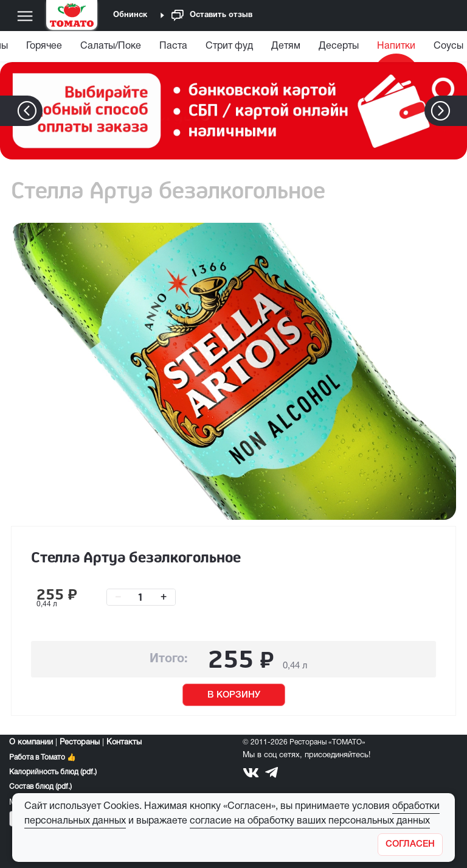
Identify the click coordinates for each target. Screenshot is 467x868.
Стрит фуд (229, 46)
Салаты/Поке (111, 46)
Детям (286, 46)
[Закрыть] (410, 845)
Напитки (396, 46)
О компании (31, 743)
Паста (173, 46)
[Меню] (25, 16)
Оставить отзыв (212, 16)
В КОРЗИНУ (234, 695)
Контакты (124, 743)
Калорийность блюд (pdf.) (53, 772)
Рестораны (80, 743)
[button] (459, 111)
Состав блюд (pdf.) (40, 787)
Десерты (339, 46)
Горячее (44, 46)
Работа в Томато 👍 (43, 758)
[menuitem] (44, 49)
